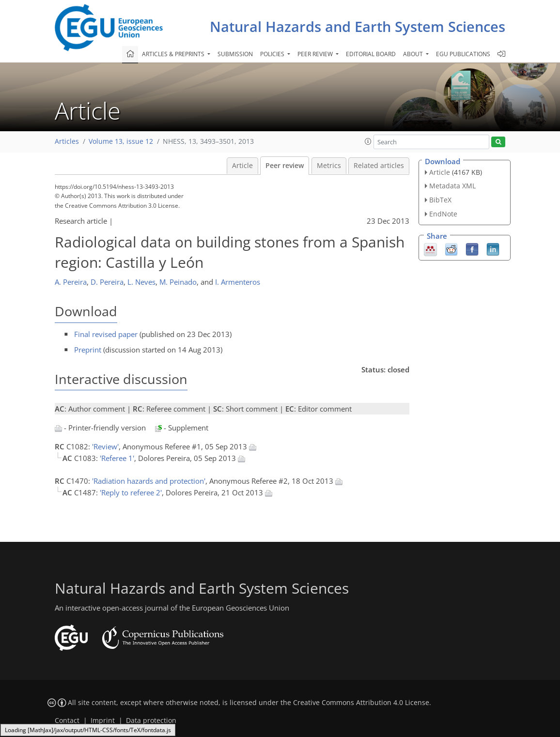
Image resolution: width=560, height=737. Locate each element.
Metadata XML (452, 186)
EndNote (443, 214)
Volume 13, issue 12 (121, 141)
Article (242, 166)
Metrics (329, 166)
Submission (235, 54)
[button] (368, 141)
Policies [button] (273, 54)
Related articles (379, 166)
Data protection (151, 721)
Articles (67, 141)
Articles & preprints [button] (174, 54)
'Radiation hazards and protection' (149, 481)
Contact (67, 721)
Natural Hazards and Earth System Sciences (358, 26)
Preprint (88, 350)
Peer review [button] (316, 54)
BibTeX (440, 200)
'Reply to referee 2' (131, 492)
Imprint (103, 721)
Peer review (285, 166)
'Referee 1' (117, 458)
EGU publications (463, 54)
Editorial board (371, 54)
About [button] (414, 54)
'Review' (105, 446)
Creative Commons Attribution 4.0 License (361, 703)
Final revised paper (106, 334)
